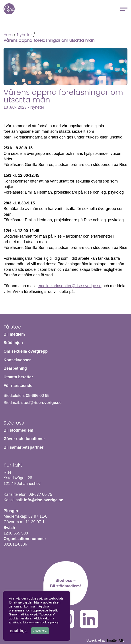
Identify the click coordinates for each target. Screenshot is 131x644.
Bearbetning (15, 368)
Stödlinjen (13, 343)
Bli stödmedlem (18, 430)
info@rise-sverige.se (44, 500)
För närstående (18, 386)
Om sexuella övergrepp (26, 351)
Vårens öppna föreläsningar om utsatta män (49, 40)
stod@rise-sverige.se (41, 403)
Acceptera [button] (40, 631)
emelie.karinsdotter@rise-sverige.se (69, 286)
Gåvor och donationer (24, 439)
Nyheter (24, 35)
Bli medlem (14, 334)
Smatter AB (115, 640)
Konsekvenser (17, 360)
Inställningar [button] (19, 631)
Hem (9, 9)
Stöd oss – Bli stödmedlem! (65, 583)
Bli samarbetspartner (23, 447)
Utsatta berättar (18, 377)
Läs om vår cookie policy (41, 622)
